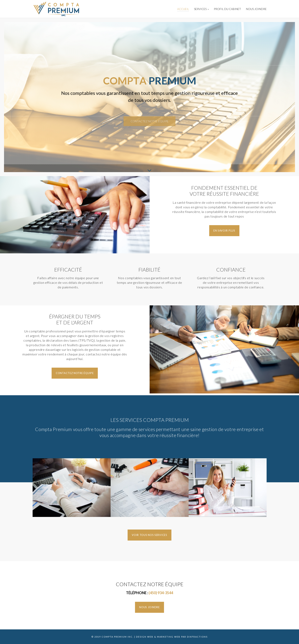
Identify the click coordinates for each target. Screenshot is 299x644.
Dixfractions (197, 637)
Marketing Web (169, 637)
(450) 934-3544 (161, 593)
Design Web (145, 637)
